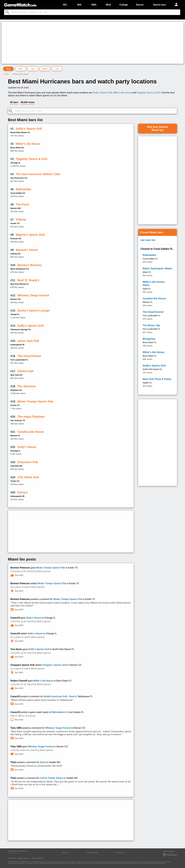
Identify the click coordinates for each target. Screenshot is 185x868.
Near (21, 69)
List (57, 69)
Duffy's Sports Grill (102, 93)
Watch (45, 69)
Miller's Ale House (122, 93)
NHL (80, 5)
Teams (6, 74)
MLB (108, 5)
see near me (148, 240)
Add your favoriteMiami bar (158, 128)
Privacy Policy (38, 858)
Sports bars (160, 5)
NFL (65, 5)
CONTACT (120, 853)
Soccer (140, 5)
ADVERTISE (92, 853)
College (124, 5)
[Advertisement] (89, 43)
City (33, 69)
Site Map (11, 858)
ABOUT (65, 853)
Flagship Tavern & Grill (148, 93)
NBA (94, 5)
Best (8, 69)
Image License (23, 858)
